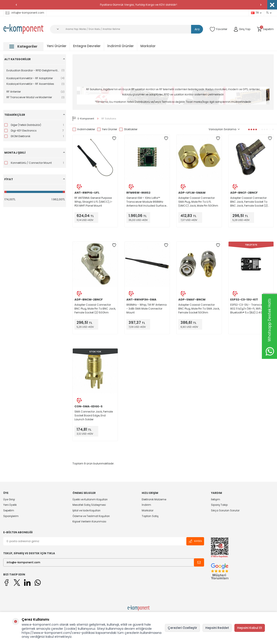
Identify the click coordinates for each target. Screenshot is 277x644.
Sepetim (9, 510)
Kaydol (195, 541)
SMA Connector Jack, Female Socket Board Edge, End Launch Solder (94, 415)
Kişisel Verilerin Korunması (89, 521)
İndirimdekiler (84, 129)
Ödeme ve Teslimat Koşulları (91, 516)
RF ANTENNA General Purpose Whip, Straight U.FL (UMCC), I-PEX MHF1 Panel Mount (93, 202)
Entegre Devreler (87, 46)
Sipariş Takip (219, 505)
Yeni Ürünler (57, 46)
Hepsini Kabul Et (250, 628)
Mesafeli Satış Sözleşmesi (89, 505)
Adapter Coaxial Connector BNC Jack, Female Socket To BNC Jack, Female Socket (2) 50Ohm (249, 202)
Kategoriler (23, 46)
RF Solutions (109, 119)
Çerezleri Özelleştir (182, 628)
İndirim (146, 505)
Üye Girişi (9, 499)
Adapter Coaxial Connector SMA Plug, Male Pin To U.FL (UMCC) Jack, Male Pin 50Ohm (198, 202)
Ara (197, 29)
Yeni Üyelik (10, 505)
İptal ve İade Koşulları (86, 510)
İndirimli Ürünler (121, 46)
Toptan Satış (150, 516)
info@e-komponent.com (25, 13)
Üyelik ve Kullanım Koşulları (90, 499)
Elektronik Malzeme (154, 499)
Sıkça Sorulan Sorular (225, 510)
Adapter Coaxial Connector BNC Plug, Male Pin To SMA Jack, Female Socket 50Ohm (199, 309)
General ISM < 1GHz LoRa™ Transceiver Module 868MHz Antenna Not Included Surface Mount (146, 202)
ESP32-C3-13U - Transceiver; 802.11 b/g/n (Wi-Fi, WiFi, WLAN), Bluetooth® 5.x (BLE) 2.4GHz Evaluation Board (250, 309)
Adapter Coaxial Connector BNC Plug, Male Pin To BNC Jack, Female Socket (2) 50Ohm (95, 309)
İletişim (216, 499)
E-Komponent (83, 119)
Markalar (148, 46)
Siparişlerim (11, 516)
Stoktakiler (128, 129)
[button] (16, 5)
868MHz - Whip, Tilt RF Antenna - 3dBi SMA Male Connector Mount (147, 309)
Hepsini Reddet (217, 628)
